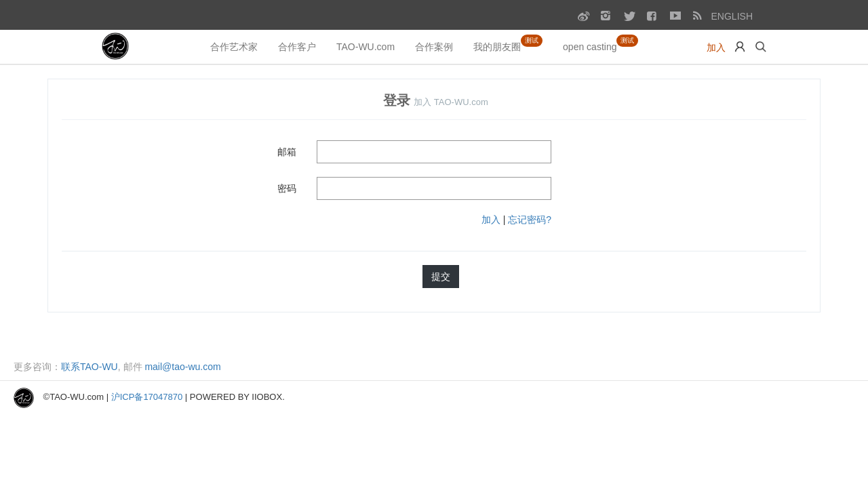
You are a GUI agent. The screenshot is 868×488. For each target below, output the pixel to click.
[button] (740, 47)
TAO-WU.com (366, 47)
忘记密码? (530, 220)
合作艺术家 (234, 47)
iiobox (267, 397)
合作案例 (434, 47)
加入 (716, 47)
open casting (600, 43)
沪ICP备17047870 (147, 397)
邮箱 (287, 152)
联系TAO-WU (90, 367)
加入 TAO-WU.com (451, 102)
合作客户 (297, 47)
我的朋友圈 (508, 43)
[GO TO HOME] (117, 47)
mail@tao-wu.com (182, 367)
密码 (287, 188)
